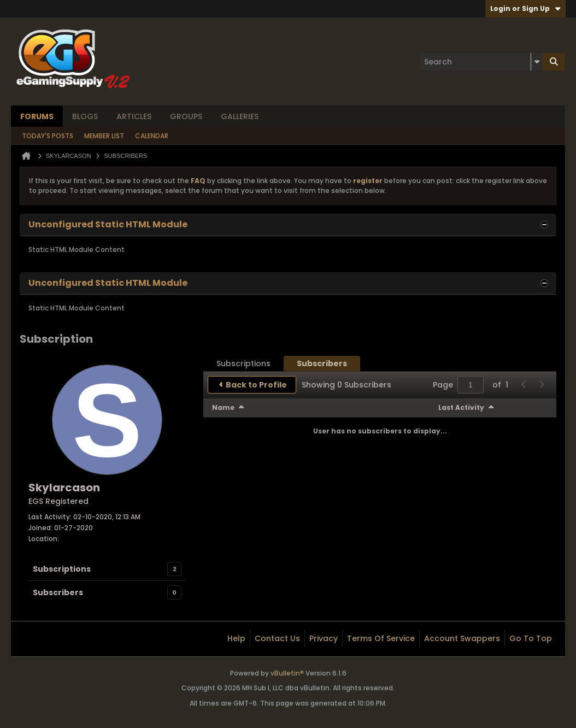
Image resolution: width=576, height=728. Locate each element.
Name (223, 407)
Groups (186, 116)
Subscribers (58, 592)
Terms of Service (381, 638)
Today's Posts (48, 136)
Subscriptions (62, 569)
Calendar (152, 136)
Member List (104, 136)
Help (236, 638)
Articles (134, 116)
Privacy (324, 638)
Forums (37, 116)
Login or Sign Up (525, 8)
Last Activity (461, 407)
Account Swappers (462, 638)
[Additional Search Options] (537, 62)
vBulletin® (287, 673)
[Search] (481, 62)
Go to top (531, 638)
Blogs (85, 116)
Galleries (240, 116)
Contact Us (277, 638)
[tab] (243, 363)
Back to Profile (256, 385)
